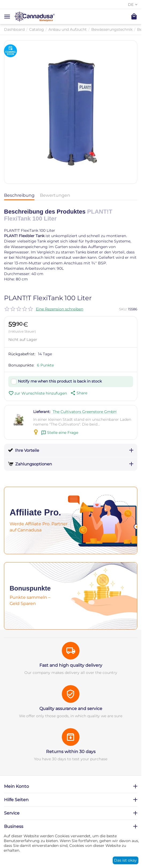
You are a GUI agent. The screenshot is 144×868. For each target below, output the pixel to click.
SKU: (123, 309)
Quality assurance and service (71, 709)
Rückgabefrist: (22, 354)
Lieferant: (42, 412)
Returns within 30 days (71, 752)
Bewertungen (55, 195)
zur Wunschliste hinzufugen (38, 393)
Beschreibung (19, 195)
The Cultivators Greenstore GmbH (85, 412)
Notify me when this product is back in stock (60, 381)
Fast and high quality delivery (71, 665)
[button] (78, 393)
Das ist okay (125, 860)
